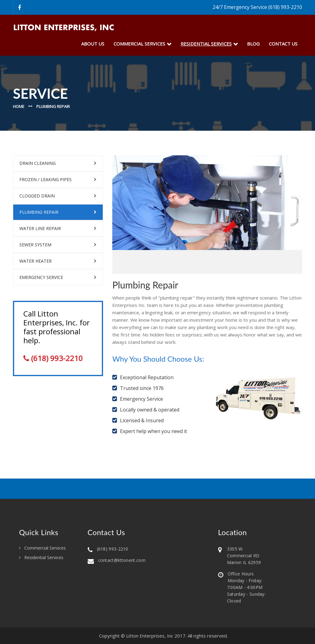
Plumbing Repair (39, 212)
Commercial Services (139, 44)
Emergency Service (41, 277)
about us (93, 44)
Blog (253, 44)
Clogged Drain (37, 196)
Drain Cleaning (38, 163)
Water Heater (36, 261)
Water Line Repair (40, 228)
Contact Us (283, 44)
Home (19, 106)
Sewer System (35, 245)
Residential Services (44, 558)
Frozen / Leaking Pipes (46, 179)
